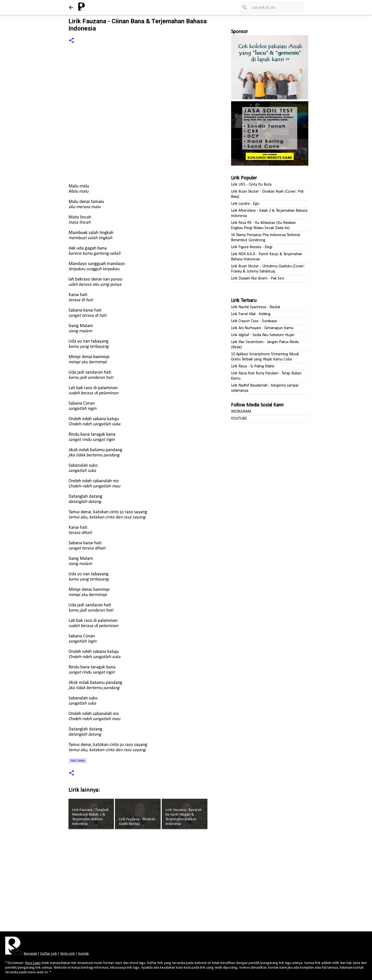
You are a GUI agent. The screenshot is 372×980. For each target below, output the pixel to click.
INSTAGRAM (241, 412)
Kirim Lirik (68, 954)
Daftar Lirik (49, 954)
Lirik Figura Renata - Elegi (252, 247)
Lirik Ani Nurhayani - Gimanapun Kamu (262, 328)
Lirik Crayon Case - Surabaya (254, 321)
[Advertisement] (139, 882)
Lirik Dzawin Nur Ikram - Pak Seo (258, 278)
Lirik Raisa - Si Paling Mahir (253, 366)
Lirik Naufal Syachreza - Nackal (255, 307)
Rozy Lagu (33, 963)
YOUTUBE (239, 419)
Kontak (84, 954)
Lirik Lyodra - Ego (245, 204)
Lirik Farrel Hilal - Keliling (251, 314)
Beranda (30, 954)
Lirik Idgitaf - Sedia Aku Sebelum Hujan (263, 335)
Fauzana (78, 761)
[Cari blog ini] (277, 7)
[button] (72, 41)
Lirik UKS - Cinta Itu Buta (251, 185)
